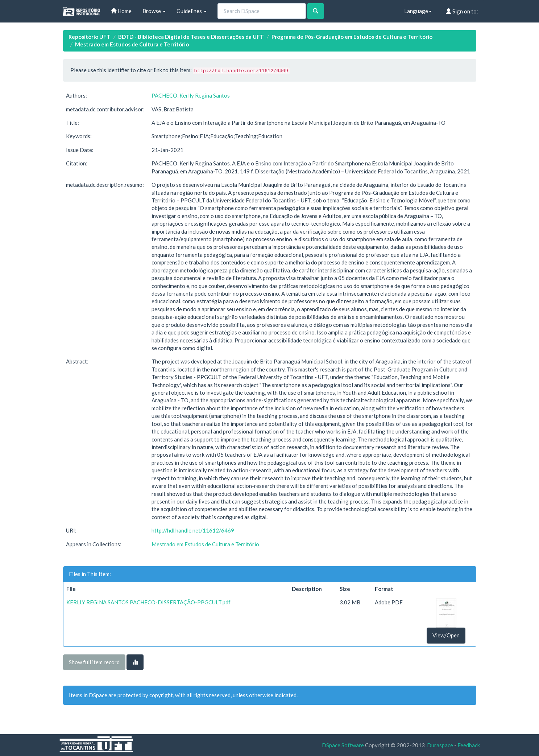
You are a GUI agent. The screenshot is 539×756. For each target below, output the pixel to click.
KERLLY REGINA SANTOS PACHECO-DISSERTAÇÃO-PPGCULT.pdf (148, 602)
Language (418, 11)
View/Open (446, 635)
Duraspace (440, 745)
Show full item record (94, 662)
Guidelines (192, 11)
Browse (154, 11)
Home (121, 11)
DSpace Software (343, 745)
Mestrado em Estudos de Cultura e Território (132, 44)
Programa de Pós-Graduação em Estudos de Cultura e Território (352, 37)
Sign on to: (462, 11)
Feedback (469, 745)
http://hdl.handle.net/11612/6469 (193, 530)
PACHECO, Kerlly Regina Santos (191, 95)
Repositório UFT (90, 37)
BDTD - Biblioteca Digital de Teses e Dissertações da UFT (191, 37)
